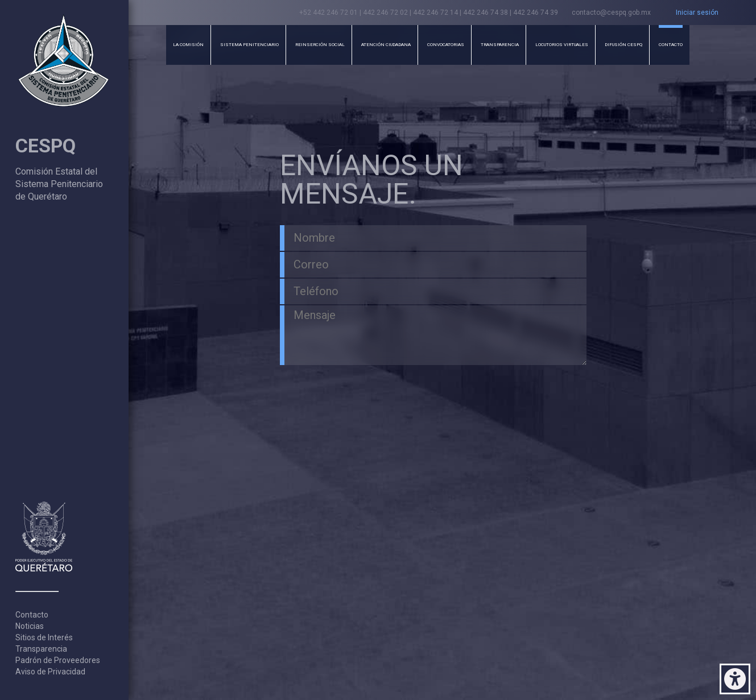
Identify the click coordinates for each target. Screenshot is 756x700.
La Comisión (188, 45)
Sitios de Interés (44, 637)
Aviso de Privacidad (50, 672)
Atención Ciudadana (386, 45)
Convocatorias (446, 45)
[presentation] (349, 386)
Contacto (32, 615)
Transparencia (41, 649)
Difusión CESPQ (623, 45)
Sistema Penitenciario (249, 45)
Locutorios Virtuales (562, 45)
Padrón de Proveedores (58, 660)
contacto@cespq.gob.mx (611, 13)
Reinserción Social (320, 45)
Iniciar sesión (697, 13)
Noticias (30, 626)
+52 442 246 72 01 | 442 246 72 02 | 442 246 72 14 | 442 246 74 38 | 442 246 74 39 (429, 13)
